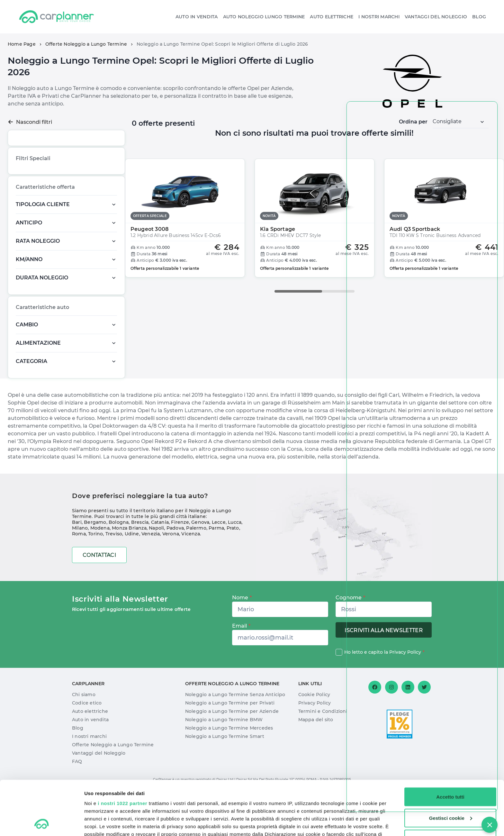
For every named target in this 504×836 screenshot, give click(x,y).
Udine (132, 575)
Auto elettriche (332, 17)
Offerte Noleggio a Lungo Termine (86, 44)
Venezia (151, 575)
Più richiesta (31, 188)
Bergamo (95, 563)
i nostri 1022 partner (122, 752)
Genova (200, 563)
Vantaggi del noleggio (436, 17)
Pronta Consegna (36, 201)
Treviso (114, 575)
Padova (175, 569)
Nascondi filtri (30, 122)
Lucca (235, 563)
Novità (56, 188)
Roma (79, 575)
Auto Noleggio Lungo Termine (264, 17)
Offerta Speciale (85, 188)
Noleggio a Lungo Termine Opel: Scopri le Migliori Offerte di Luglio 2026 (222, 44)
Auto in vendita (197, 17)
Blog (479, 17)
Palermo (196, 569)
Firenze (180, 563)
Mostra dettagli (102, 823)
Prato (233, 569)
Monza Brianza (129, 569)
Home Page (22, 44)
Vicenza (190, 575)
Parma (216, 569)
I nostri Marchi (379, 17)
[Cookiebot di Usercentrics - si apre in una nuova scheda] (42, 823)
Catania (160, 563)
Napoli (156, 569)
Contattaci (99, 596)
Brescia (140, 563)
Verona (171, 575)
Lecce (219, 563)
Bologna (119, 563)
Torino (95, 575)
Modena (100, 569)
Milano (80, 569)
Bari (77, 563)
